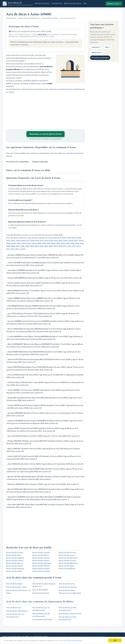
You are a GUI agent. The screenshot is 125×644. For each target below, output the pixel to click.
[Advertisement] (103, 97)
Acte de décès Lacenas (68, 587)
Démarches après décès (73, 3)
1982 (41, 246)
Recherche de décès (42, 3)
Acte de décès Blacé (40, 590)
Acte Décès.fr (20, 4)
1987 (18, 246)
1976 (69, 246)
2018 (23, 241)
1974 (79, 246)
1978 (60, 246)
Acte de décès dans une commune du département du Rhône (40, 602)
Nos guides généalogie (100, 58)
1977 (65, 246)
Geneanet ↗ (96, 47)
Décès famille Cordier (15, 553)
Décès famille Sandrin (41, 561)
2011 (56, 241)
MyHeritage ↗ (97, 52)
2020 (13, 241)
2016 (32, 241)
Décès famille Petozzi (14, 566)
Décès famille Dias (13, 555)
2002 (24, 244)
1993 (68, 244)
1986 (22, 246)
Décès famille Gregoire (41, 571)
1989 (8, 246)
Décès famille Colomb (41, 553)
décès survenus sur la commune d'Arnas (32, 235)
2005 (8, 244)
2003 (19, 244)
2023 (74, 238)
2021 (8, 241)
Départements (57, 3)
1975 (74, 246)
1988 (13, 246)
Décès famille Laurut (67, 555)
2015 (37, 241)
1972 (13, 249)
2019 (18, 241)
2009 (65, 241)
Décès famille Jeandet (41, 569)
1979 (55, 246)
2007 (76, 241)
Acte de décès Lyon (14, 608)
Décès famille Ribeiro (41, 555)
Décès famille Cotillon (15, 561)
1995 (58, 244)
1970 (23, 249)
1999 (39, 244)
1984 (32, 246)
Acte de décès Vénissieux (42, 620)
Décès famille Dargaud (15, 558)
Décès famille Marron (15, 563)
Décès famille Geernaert (42, 563)
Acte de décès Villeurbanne (17, 611)
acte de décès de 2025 (57, 238)
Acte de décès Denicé (41, 593)
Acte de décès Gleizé (14, 584)
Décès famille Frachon (41, 566)
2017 (27, 241)
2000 (34, 244)
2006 (81, 241)
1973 (8, 249)
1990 (82, 244)
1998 (44, 244)
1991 (77, 244)
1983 (37, 246)
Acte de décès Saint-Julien (16, 587)
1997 (49, 244)
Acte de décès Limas (67, 584)
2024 (69, 238)
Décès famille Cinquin (67, 561)
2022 (79, 238)
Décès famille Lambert (41, 558)
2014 (42, 241)
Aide (85, 3)
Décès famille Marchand (68, 563)
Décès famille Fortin (14, 571)
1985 (27, 246)
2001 (29, 244)
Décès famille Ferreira (67, 553)
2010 (60, 241)
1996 (53, 244)
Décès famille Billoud (67, 569)
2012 (51, 241)
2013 (46, 241)
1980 (51, 246)
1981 (46, 246)
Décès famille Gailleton (15, 569)
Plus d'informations (74, 641)
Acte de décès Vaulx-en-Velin (70, 614)
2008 (71, 241)
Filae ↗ (108, 47)
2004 (14, 244)
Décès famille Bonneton (68, 558)
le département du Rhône (34, 69)
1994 (63, 244)
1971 (17, 249)
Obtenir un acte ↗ (114, 4)
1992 (72, 244)
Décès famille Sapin (66, 566)
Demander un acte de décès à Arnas (46, 134)
